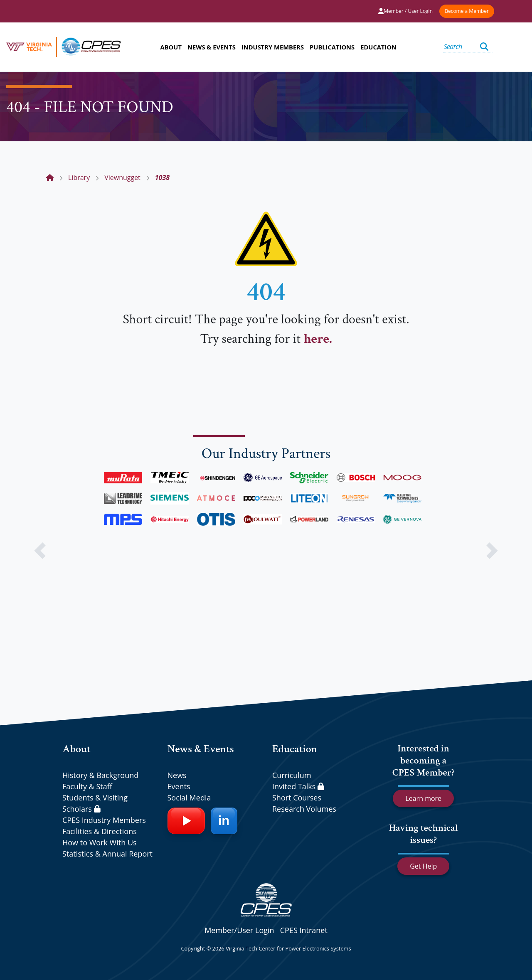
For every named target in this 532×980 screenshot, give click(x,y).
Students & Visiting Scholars (95, 803)
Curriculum (292, 775)
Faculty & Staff (87, 786)
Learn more (423, 798)
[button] (40, 551)
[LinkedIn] (224, 821)
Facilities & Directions (100, 831)
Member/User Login (239, 930)
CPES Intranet (304, 930)
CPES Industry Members (104, 820)
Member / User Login (405, 11)
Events (179, 786)
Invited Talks (298, 786)
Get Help (423, 866)
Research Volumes (304, 809)
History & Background (100, 775)
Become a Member (467, 11)
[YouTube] (186, 821)
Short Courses (297, 798)
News (177, 775)
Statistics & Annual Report (107, 854)
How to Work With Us (100, 842)
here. (318, 339)
